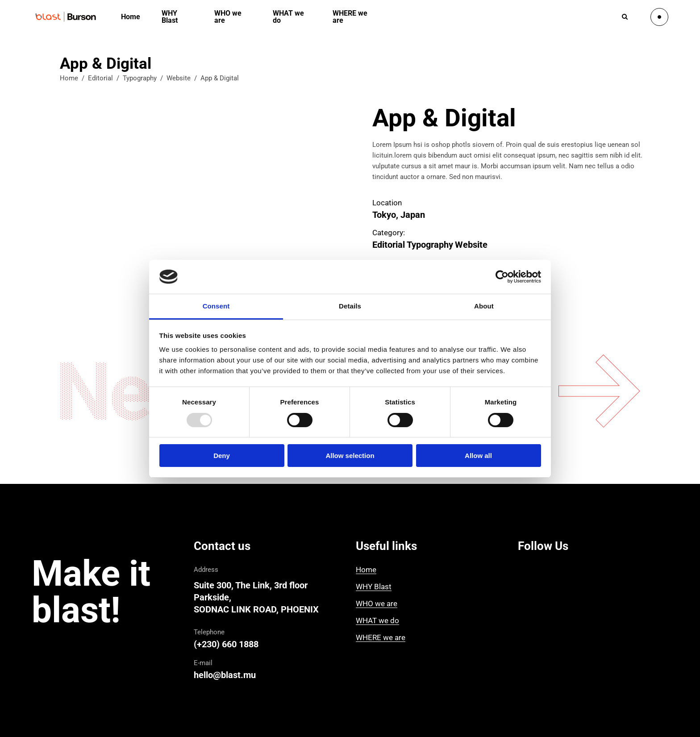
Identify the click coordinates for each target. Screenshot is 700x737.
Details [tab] (350, 306)
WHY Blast (374, 587)
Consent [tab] (216, 306)
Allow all (478, 456)
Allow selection (350, 456)
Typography (140, 78)
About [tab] (484, 306)
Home (69, 78)
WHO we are (377, 604)
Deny (222, 456)
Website (179, 78)
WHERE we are (381, 637)
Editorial (100, 78)
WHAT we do (377, 620)
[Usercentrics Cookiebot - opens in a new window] (502, 277)
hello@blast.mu (225, 675)
